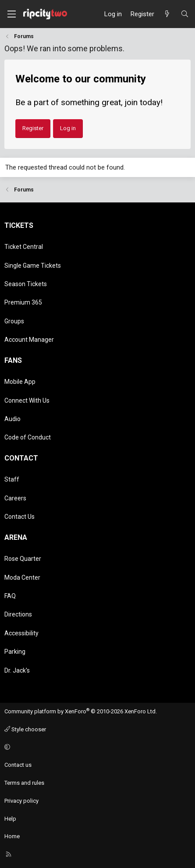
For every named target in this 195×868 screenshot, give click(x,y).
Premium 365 (23, 302)
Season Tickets (26, 284)
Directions (18, 614)
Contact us (18, 765)
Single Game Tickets (33, 266)
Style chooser (25, 729)
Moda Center (22, 577)
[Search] (185, 14)
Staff (12, 479)
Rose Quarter (23, 559)
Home (12, 836)
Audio (12, 419)
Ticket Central (24, 247)
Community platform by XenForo (81, 711)
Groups (14, 321)
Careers (15, 498)
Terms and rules (24, 783)
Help (10, 819)
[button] (96, 747)
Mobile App (20, 382)
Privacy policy (21, 801)
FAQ (10, 596)
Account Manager (29, 340)
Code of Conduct (28, 437)
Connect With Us (27, 400)
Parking (15, 652)
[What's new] (167, 14)
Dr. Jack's (17, 670)
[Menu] (11, 14)
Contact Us (19, 517)
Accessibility (21, 633)
